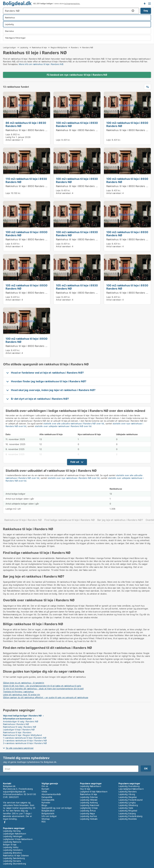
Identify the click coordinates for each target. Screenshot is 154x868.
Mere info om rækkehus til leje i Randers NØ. (41, 64)
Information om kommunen (17, 719)
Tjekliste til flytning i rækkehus (18, 692)
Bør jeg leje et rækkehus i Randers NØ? (120, 520)
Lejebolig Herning (12, 831)
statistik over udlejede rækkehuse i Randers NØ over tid (63, 426)
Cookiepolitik (48, 800)
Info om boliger (49, 816)
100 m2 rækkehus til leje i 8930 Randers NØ (77, 124)
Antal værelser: (13, 140)
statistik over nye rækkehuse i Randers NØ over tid (74, 478)
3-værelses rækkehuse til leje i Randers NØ (25, 743)
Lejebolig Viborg (127, 794)
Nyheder (46, 802)
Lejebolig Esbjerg (127, 813)
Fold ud (75, 462)
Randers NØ (88, 48)
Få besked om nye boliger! (145, 3)
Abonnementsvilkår (51, 794)
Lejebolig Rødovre (12, 842)
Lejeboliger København (15, 834)
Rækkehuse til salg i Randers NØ (20, 727)
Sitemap (46, 819)
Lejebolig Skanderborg (15, 864)
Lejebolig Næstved (90, 805)
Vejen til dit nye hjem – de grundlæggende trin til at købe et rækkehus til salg (42, 686)
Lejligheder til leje (89, 808)
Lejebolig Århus (88, 811)
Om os (45, 786)
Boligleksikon (48, 811)
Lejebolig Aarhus (88, 816)
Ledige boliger (10, 47)
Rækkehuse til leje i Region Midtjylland (22, 735)
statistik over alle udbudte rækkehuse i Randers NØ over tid (74, 423)
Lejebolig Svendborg (129, 786)
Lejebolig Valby (11, 847)
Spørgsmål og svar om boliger (57, 808)
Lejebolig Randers (128, 792)
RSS (44, 822)
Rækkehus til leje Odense (16, 855)
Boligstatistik (48, 813)
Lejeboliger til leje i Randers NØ (19, 730)
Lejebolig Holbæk (89, 819)
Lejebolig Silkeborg (128, 805)
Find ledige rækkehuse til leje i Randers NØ (69, 520)
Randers (75, 47)
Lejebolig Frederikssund (131, 800)
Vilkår (44, 792)
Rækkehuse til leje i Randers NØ (23, 520)
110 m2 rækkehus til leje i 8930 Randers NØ (26, 180)
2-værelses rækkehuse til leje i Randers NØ (25, 740)
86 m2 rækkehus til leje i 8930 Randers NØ (26, 124)
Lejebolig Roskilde (128, 819)
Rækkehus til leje (39, 47)
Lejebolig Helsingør (13, 836)
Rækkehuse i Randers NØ (16, 724)
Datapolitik (47, 797)
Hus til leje (85, 789)
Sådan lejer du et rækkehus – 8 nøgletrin (24, 683)
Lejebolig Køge (87, 813)
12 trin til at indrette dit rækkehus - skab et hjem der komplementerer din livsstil (43, 689)
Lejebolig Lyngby (127, 802)
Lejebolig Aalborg (89, 802)
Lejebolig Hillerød (89, 800)
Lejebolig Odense (89, 797)
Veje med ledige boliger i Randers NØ (22, 716)
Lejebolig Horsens (12, 861)
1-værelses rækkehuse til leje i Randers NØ (25, 738)
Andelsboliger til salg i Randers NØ (21, 721)
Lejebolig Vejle (126, 808)
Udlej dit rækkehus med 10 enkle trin (22, 695)
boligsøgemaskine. (72, 4)
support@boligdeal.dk (14, 792)
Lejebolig (24, 47)
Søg (146, 11)
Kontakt (45, 789)
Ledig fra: (10, 137)
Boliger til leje (10, 845)
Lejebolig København (91, 786)
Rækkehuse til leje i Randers (17, 732)
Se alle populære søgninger (20, 748)
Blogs (44, 805)
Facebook (5, 822)
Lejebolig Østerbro (12, 853)
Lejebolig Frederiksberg (131, 816)
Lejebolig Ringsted (128, 811)
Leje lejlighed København (131, 789)
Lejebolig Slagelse (128, 797)
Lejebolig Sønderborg (14, 858)
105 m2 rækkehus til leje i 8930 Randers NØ (26, 287)
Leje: (8, 134)
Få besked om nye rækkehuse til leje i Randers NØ (77, 75)
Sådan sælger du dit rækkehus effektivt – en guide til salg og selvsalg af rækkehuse (46, 697)
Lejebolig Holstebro (13, 850)
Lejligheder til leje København (18, 839)
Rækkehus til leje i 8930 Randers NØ (27, 130)
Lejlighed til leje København (94, 792)
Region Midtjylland (59, 47)
